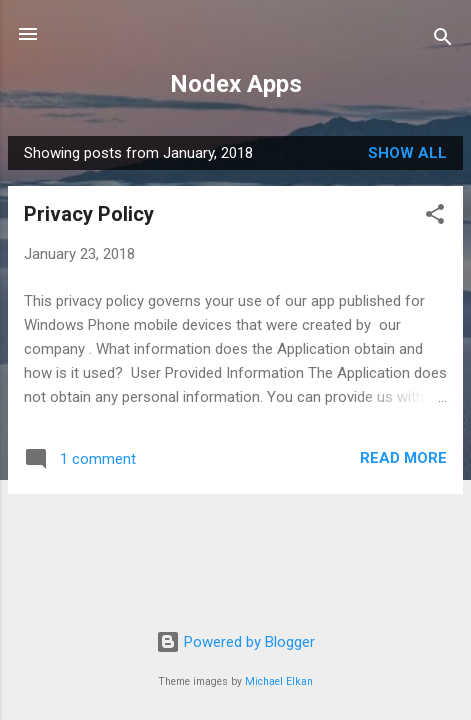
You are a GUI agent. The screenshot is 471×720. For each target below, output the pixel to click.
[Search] (443, 40)
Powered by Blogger (235, 642)
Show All (407, 153)
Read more (403, 458)
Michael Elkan (279, 681)
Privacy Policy (89, 214)
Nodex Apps (236, 84)
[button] (435, 217)
